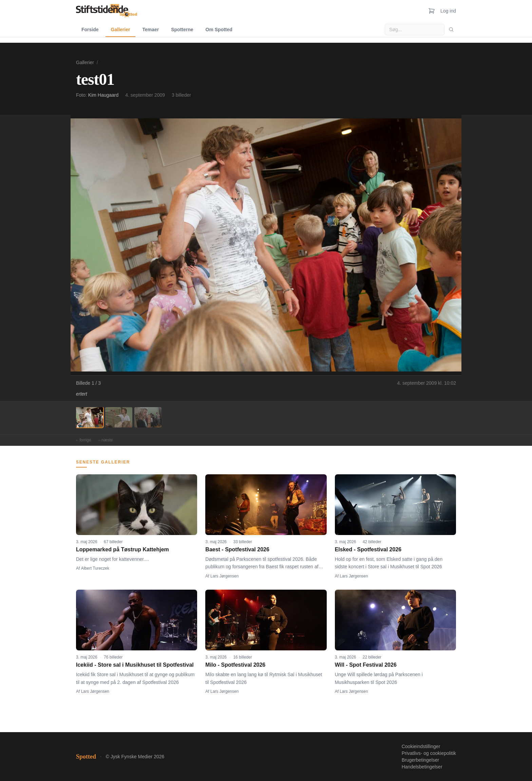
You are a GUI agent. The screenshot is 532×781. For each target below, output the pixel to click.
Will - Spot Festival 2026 (366, 665)
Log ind (448, 11)
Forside (90, 30)
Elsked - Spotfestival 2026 (368, 549)
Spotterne (182, 30)
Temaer (150, 30)
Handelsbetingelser (422, 767)
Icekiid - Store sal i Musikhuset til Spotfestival (135, 665)
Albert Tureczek (95, 568)
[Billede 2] (119, 417)
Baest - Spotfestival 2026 (237, 549)
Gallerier (121, 30)
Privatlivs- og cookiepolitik (429, 753)
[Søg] (451, 30)
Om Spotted (219, 30)
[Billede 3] (148, 417)
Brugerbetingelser (421, 760)
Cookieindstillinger (421, 746)
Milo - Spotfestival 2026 (235, 665)
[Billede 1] (90, 417)
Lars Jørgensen (224, 576)
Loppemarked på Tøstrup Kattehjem (122, 549)
